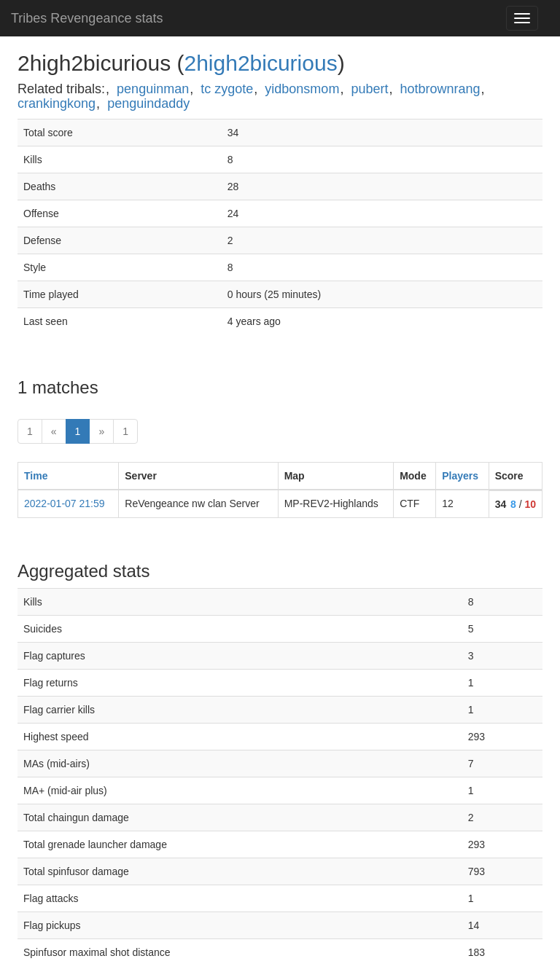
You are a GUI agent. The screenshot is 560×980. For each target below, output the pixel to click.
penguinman (153, 89)
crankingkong (57, 103)
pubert (369, 89)
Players (460, 476)
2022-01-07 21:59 (65, 503)
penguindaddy (148, 103)
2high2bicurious (260, 63)
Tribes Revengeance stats (87, 18)
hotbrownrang (440, 89)
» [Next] (101, 431)
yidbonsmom (302, 89)
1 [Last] (125, 431)
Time (36, 476)
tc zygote (227, 89)
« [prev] (54, 431)
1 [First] (30, 431)
